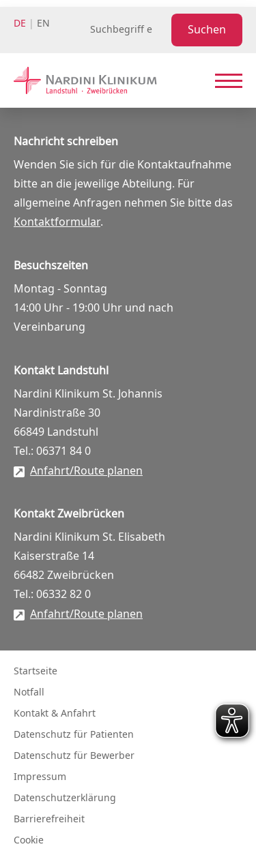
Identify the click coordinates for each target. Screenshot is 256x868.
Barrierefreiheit (49, 819)
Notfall (29, 692)
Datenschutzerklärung (65, 798)
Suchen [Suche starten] (207, 30)
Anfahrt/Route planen (86, 471)
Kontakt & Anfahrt (55, 714)
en (43, 24)
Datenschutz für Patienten (74, 735)
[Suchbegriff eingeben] (128, 30)
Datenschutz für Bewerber (74, 756)
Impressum (40, 777)
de (20, 24)
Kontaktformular (57, 222)
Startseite (35, 671)
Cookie (29, 840)
